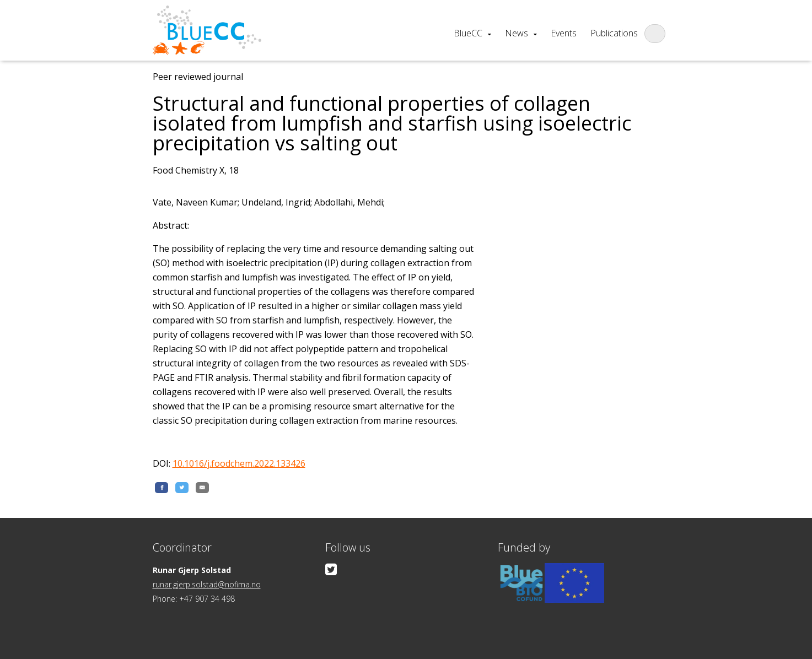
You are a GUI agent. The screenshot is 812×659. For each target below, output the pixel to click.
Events (564, 33)
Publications (614, 33)
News (517, 33)
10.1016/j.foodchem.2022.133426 (239, 463)
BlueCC (468, 33)
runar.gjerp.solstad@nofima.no (207, 584)
